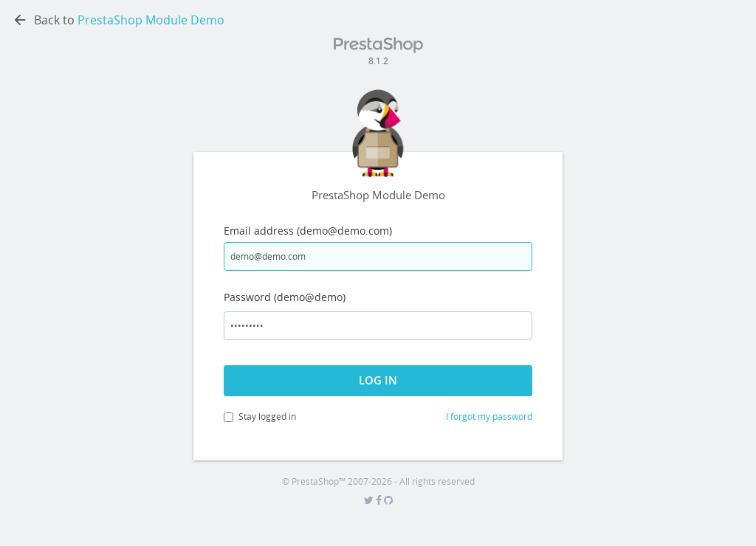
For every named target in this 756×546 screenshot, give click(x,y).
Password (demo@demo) (285, 297)
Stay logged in (260, 417)
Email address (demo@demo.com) (308, 231)
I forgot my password (489, 417)
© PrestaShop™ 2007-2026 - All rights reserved (378, 481)
